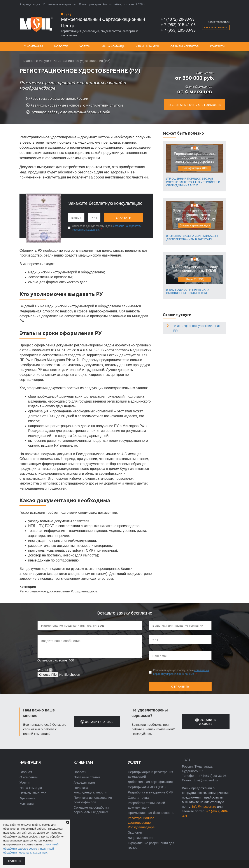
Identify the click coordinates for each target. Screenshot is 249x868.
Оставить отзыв (97, 722)
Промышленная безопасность (151, 813)
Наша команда (113, 46)
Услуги (85, 46)
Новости (61, 46)
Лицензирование (140, 838)
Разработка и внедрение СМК (150, 792)
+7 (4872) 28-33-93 (178, 19)
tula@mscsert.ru (219, 22)
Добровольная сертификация (150, 782)
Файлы (45, 670)
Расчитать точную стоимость (195, 105)
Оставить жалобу (206, 722)
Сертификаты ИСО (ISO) (147, 787)
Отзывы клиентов (185, 46)
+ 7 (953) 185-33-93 (178, 30)
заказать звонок (216, 27)
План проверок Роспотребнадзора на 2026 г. (112, 4)
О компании (33, 46)
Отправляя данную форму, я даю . (106, 228)
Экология (135, 832)
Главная (29, 60)
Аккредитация (30, 4)
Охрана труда (138, 798)
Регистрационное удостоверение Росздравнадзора (141, 823)
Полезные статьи (87, 777)
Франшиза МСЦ (148, 46)
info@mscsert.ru (204, 807)
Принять (14, 861)
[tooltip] (51, 670)
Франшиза (27, 798)
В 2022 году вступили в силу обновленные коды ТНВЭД (188, 291)
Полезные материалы (60, 4)
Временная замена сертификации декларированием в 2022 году (192, 237)
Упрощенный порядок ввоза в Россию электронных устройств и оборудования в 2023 (193, 182)
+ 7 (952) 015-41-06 (178, 25)
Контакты (218, 46)
